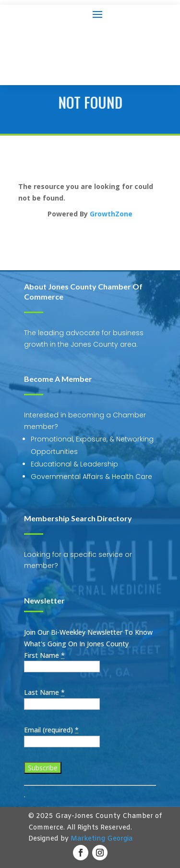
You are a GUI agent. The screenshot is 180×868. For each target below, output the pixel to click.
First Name (44, 655)
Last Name (44, 692)
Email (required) (51, 730)
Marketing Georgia (102, 839)
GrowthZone (111, 214)
